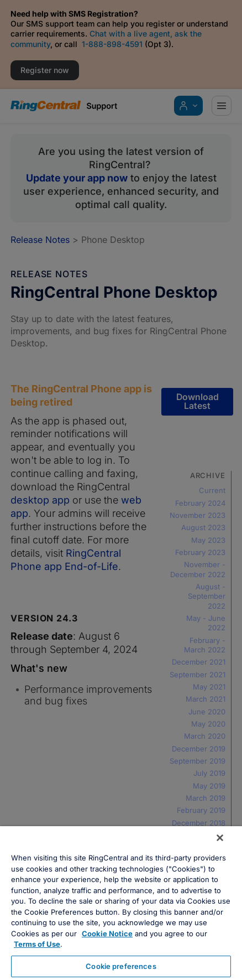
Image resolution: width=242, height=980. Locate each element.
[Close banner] (220, 838)
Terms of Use (37, 944)
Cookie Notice (107, 934)
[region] (121, 903)
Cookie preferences (121, 966)
